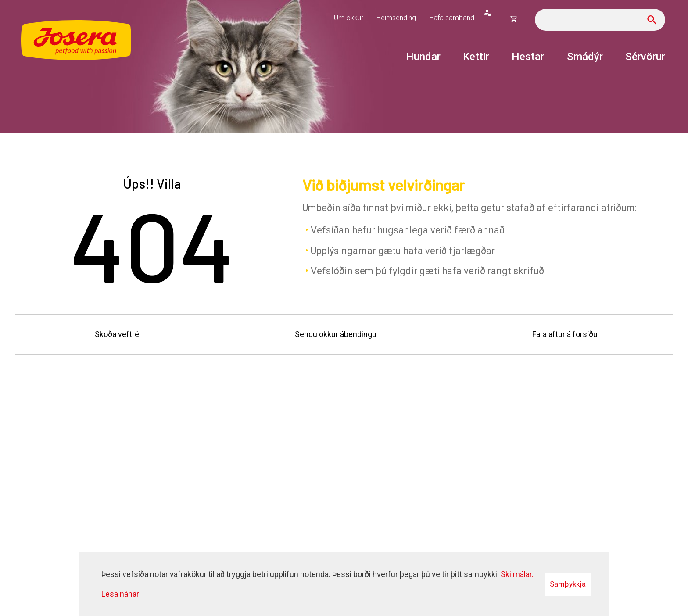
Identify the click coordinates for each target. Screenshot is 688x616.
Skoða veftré (117, 334)
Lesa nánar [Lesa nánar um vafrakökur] (120, 594)
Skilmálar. (517, 574)
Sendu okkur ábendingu (336, 334)
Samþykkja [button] (568, 584)
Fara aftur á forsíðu (565, 334)
